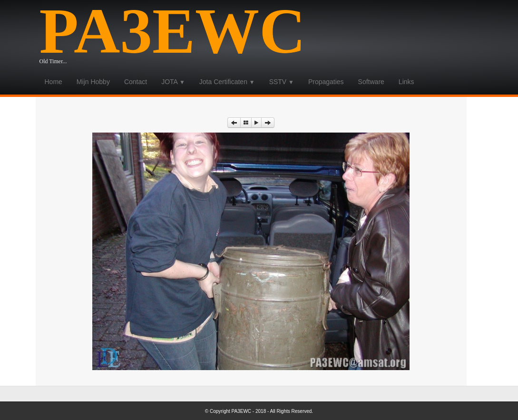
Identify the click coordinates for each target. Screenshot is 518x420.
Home (54, 82)
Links (406, 82)
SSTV (282, 82)
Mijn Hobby (93, 82)
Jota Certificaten (227, 82)
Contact (136, 82)
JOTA (173, 82)
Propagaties (326, 82)
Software (371, 82)
